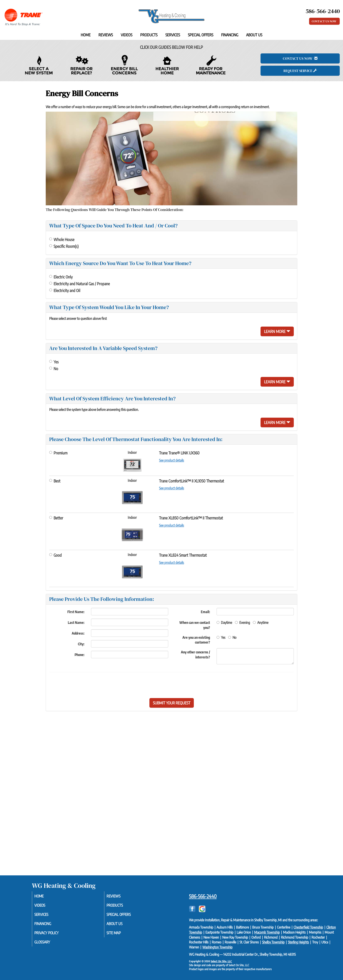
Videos (127, 35)
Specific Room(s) (64, 246)
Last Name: (76, 623)
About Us (254, 35)
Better (56, 518)
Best (55, 481)
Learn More (277, 331)
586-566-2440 (203, 896)
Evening (242, 623)
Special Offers (201, 35)
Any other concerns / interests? (195, 655)
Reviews (106, 35)
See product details (171, 460)
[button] (172, 703)
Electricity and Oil (65, 290)
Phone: (80, 655)
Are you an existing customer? (196, 640)
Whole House (62, 239)
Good (55, 555)
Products (149, 35)
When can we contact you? (195, 625)
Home (86, 35)
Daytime (224, 623)
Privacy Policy (52, 935)
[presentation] (187, 685)
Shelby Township (273, 942)
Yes (54, 362)
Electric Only (61, 277)
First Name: (76, 612)
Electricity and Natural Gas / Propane (80, 284)
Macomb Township (267, 932)
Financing (230, 35)
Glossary (48, 944)
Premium (58, 453)
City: (81, 644)
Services (173, 35)
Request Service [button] (300, 71)
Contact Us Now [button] (324, 21)
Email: (205, 612)
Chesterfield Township (308, 927)
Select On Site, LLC (221, 961)
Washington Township (217, 947)
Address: (78, 633)
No (54, 369)
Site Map (119, 935)
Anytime (261, 623)
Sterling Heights (298, 942)
